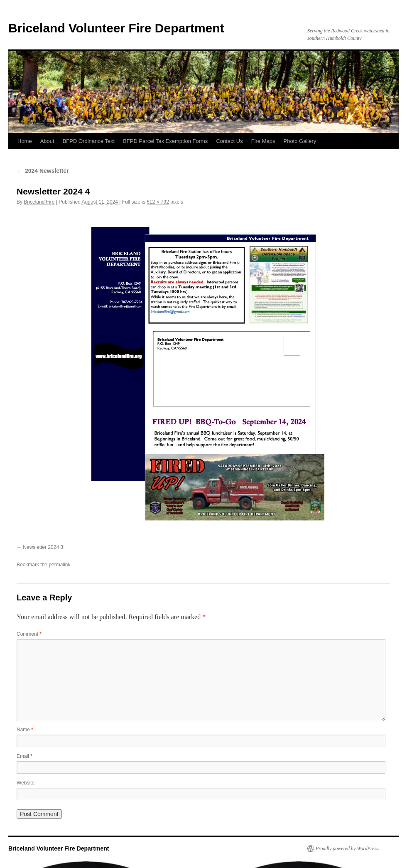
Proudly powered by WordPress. (348, 848)
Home (25, 141)
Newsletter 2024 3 (43, 547)
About (47, 141)
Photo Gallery (300, 141)
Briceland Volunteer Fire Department (116, 28)
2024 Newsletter (43, 171)
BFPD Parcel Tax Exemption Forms (165, 141)
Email (25, 756)
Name (25, 730)
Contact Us (229, 141)
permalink (59, 565)
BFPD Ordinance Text (89, 141)
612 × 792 (158, 202)
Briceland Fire (39, 202)
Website (26, 783)
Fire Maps (263, 141)
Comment (29, 634)
